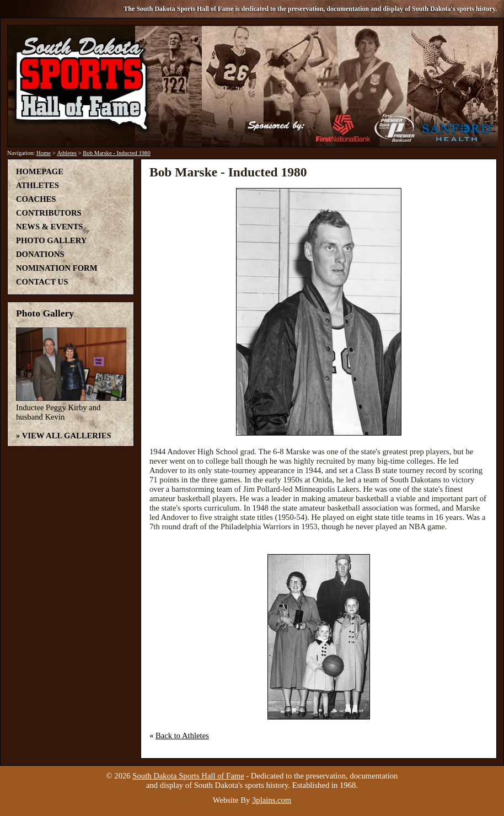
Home (44, 153)
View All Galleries (67, 436)
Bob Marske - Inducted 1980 (117, 153)
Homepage (40, 171)
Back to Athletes (182, 736)
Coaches (36, 199)
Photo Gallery (51, 240)
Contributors (49, 213)
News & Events (49, 227)
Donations (40, 254)
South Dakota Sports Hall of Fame (188, 776)
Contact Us (42, 282)
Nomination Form (57, 268)
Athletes (67, 153)
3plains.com (272, 800)
